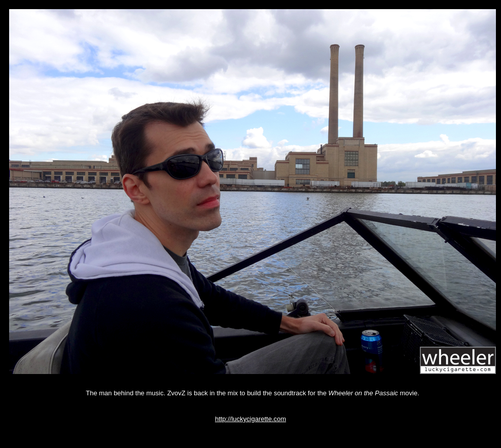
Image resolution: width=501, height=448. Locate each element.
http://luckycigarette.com (251, 419)
